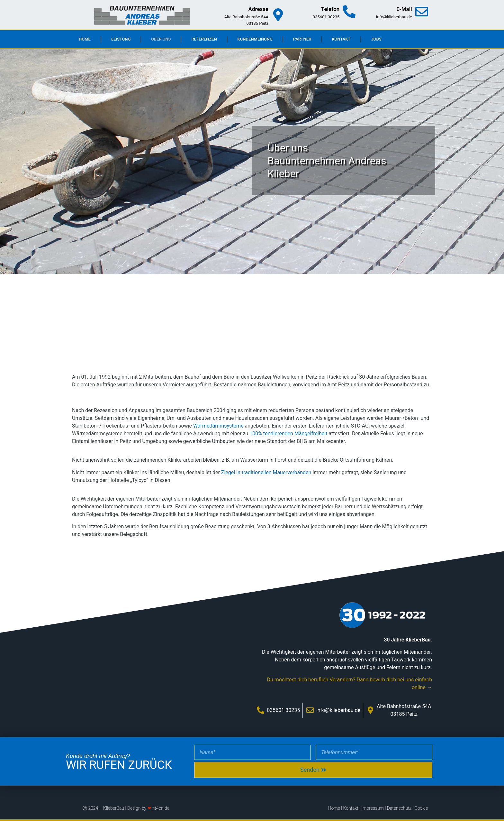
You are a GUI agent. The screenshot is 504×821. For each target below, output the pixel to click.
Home (85, 39)
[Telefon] (349, 12)
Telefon (330, 9)
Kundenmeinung (255, 39)
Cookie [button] (421, 808)
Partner (302, 39)
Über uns (161, 39)
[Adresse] (278, 15)
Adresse (259, 9)
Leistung (121, 39)
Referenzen (204, 39)
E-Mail (404, 9)
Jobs (376, 39)
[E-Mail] (422, 12)
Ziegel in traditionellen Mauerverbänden (266, 472)
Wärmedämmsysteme (218, 426)
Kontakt (341, 39)
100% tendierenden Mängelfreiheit (288, 434)
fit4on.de (161, 808)
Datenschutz (399, 808)
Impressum (373, 808)
